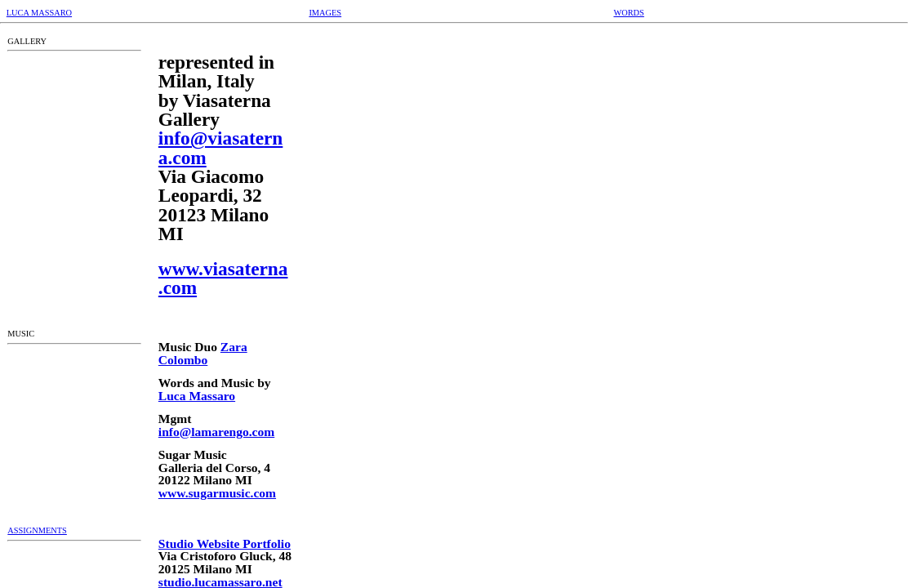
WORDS (628, 13)
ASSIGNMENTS (37, 530)
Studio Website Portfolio (225, 543)
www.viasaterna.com (223, 278)
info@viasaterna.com (221, 147)
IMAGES (325, 13)
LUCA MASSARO (39, 13)
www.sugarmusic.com (217, 493)
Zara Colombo (203, 353)
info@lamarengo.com (216, 432)
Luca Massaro (197, 396)
